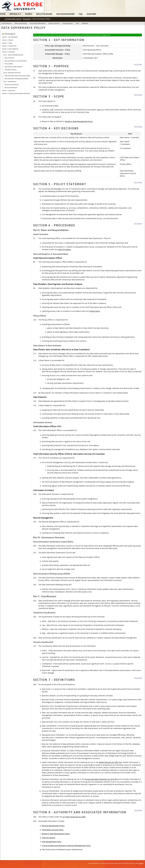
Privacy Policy (95, 311)
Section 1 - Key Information (10, 37)
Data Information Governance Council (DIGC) (17, 76)
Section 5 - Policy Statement (10, 49)
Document (27, 19)
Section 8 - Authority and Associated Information (16, 93)
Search (29, 14)
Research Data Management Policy (79, 121)
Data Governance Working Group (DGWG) (16, 79)
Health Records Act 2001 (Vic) (110, 762)
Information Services (11, 70)
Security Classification (11, 88)
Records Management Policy (53, 826)
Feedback (85, 23)
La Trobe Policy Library (13, 19)
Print (77, 23)
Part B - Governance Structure (12, 73)
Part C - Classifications (10, 82)
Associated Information (38, 23)
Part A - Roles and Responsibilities (13, 55)
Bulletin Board (44, 14)
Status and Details (21, 23)
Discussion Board (65, 14)
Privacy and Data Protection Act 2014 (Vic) (101, 779)
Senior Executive (9, 58)
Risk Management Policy (52, 842)
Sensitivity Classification (12, 85)
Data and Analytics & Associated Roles (16, 61)
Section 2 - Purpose (8, 40)
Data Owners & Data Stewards (13, 67)
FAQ (81, 14)
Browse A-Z (15, 14)
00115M (141, 863)
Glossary (91, 14)
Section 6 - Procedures (9, 52)
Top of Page (138, 64)
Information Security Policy (53, 830)
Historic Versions (54, 23)
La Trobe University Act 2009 (74, 817)
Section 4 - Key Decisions (9, 46)
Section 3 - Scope (7, 43)
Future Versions (68, 23)
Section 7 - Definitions (8, 91)
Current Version (7, 23)
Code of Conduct (64, 249)
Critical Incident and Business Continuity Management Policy (66, 846)
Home (3, 14)
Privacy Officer (9, 64)
